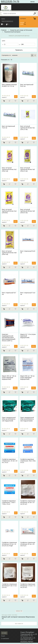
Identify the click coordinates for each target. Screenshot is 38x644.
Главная (4, 30)
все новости (19, 624)
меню (32, 2)
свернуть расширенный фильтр (19, 36)
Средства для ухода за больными (21, 30)
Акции (3, 636)
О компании (5, 639)
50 (11, 60)
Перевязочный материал (12, 32)
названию (15, 55)
